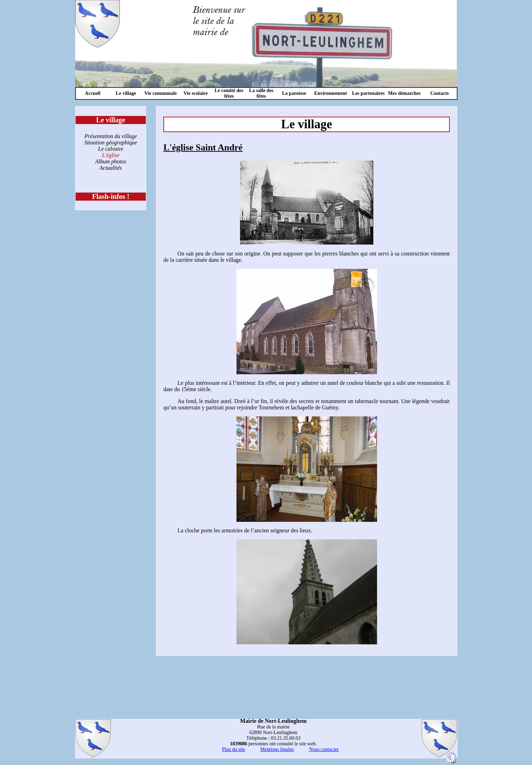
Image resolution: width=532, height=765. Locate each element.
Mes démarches (404, 93)
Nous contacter (324, 749)
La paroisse (294, 93)
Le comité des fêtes (229, 93)
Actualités (111, 168)
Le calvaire (111, 149)
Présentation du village (111, 136)
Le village (126, 93)
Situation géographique (111, 142)
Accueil (93, 93)
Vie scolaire (196, 93)
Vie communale (161, 93)
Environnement (330, 93)
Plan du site (233, 749)
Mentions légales (277, 749)
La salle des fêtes (261, 93)
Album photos (111, 161)
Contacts (439, 93)
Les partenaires (368, 93)
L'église (111, 155)
